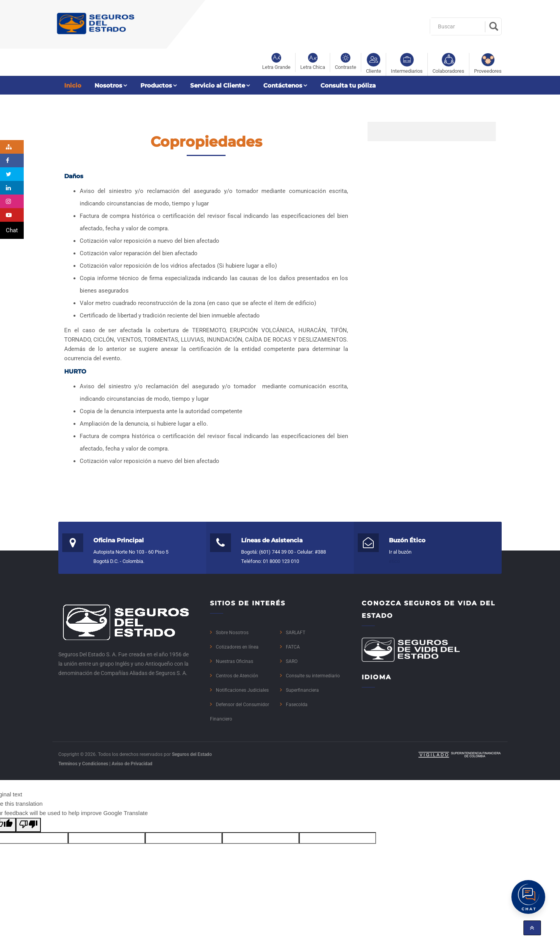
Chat (12, 230)
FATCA (293, 647)
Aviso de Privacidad (132, 764)
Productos (156, 85)
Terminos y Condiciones (83, 764)
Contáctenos (283, 85)
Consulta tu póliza (348, 85)
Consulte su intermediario (313, 676)
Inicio (73, 85)
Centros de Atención (237, 676)
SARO (292, 661)
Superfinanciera (302, 690)
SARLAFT (296, 633)
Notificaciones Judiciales (242, 690)
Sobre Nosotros (232, 633)
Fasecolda (297, 705)
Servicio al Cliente (218, 85)
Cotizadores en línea (237, 647)
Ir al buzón (400, 552)
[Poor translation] (28, 825)
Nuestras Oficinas (234, 661)
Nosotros (108, 85)
